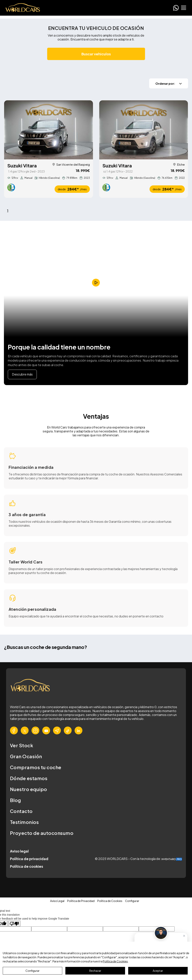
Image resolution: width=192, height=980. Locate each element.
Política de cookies (27, 867)
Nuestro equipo (29, 790)
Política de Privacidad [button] (81, 901)
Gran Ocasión (26, 757)
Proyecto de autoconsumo (42, 833)
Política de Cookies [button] (110, 901)
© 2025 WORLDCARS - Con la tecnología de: (138, 859)
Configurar (32, 971)
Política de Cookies (115, 961)
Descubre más (22, 375)
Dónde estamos (29, 779)
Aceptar (158, 971)
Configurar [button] (132, 901)
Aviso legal (19, 851)
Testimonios (24, 822)
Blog (16, 800)
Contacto (21, 811)
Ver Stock (22, 746)
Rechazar (95, 971)
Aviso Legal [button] (57, 901)
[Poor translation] (14, 924)
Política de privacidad (29, 859)
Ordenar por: (169, 83)
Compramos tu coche (36, 768)
